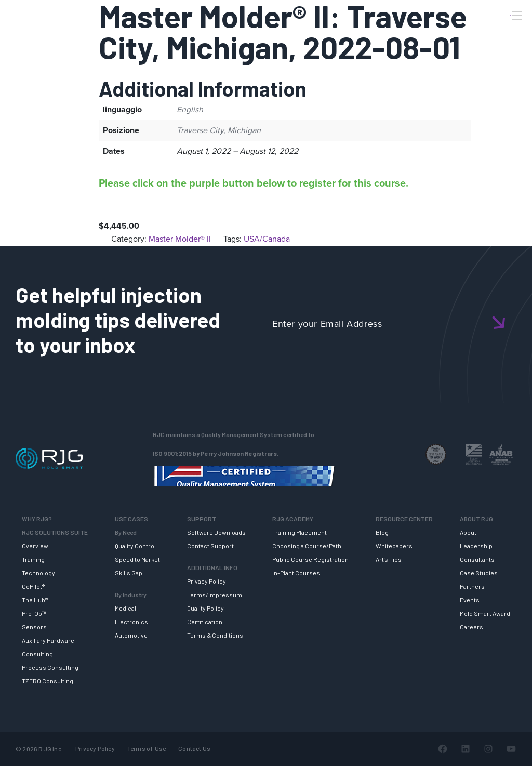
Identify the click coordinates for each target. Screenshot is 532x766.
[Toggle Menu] (516, 16)
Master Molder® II (180, 239)
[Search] (502, 33)
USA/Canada (267, 239)
